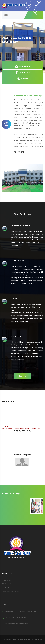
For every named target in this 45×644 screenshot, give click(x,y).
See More (22, 376)
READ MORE (19, 152)
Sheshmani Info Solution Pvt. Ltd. (31, 640)
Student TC (6, 587)
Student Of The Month (10, 591)
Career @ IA (6, 580)
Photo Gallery (7, 584)
